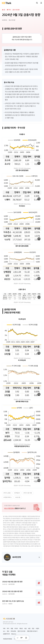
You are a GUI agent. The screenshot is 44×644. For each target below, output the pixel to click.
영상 (8, 631)
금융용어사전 (6, 634)
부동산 (21, 629)
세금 (25, 629)
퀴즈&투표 (13, 631)
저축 (4, 629)
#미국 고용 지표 (28, 493)
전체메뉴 (41, 3)
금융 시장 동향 (16, 10)
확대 (39, 163)
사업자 (37, 629)
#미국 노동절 (7, 493)
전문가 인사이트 (21, 631)
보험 (29, 629)
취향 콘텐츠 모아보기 (32, 631)
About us (14, 634)
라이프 (16, 629)
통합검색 (37, 3)
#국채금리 (17, 493)
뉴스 (4, 631)
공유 (26, 638)
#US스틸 (18, 497)
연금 (33, 629)
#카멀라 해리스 (8, 497)
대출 (12, 629)
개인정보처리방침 (7, 639)
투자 (10, 10)
